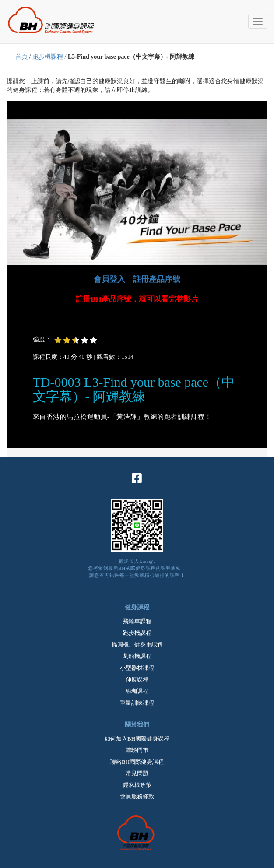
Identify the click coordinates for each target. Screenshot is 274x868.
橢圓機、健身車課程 (137, 645)
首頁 (21, 57)
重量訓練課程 (137, 703)
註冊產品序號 (157, 279)
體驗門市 (137, 750)
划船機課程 (137, 656)
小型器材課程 (137, 668)
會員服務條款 (137, 796)
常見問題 (137, 773)
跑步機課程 (48, 57)
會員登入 (109, 279)
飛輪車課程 (137, 621)
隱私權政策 (137, 785)
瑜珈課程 (137, 691)
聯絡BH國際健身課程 (137, 762)
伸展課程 (137, 680)
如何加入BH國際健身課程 (137, 739)
